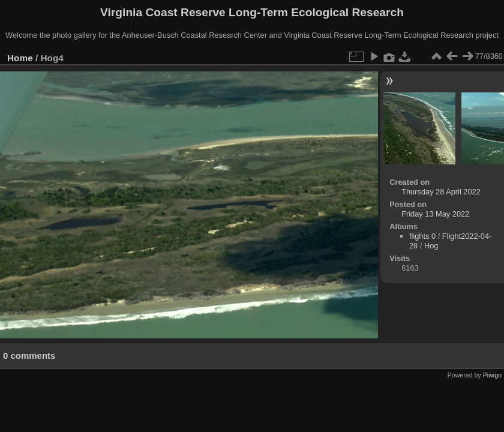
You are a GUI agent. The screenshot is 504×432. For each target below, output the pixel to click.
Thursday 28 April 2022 (441, 192)
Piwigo (492, 375)
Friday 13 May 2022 (435, 214)
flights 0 (422, 236)
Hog (431, 246)
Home (20, 58)
